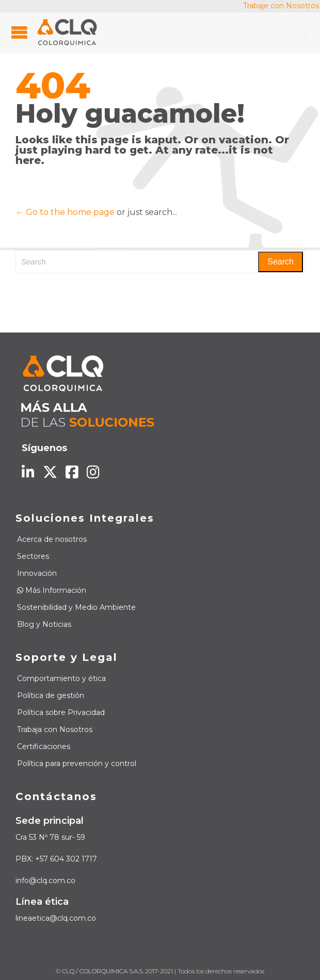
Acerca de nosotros (52, 539)
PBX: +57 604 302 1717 (56, 859)
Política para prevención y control (77, 763)
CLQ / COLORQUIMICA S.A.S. (103, 971)
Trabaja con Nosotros (55, 729)
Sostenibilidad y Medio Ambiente (76, 607)
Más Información (52, 590)
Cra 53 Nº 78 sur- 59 (50, 837)
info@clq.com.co (45, 881)
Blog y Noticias (44, 624)
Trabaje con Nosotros (281, 6)
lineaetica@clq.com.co (56, 918)
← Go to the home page (65, 212)
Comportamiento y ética (61, 678)
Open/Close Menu (19, 32)
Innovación (37, 573)
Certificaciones (44, 746)
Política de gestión (51, 695)
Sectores (33, 556)
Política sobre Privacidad (61, 712)
